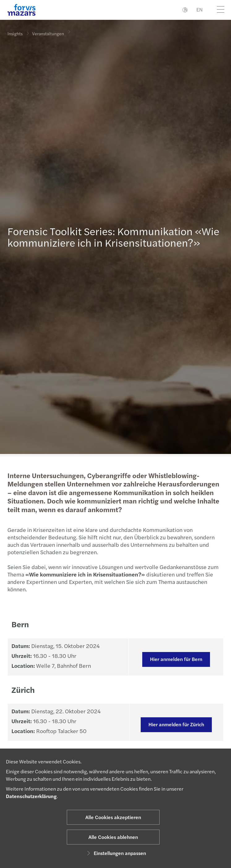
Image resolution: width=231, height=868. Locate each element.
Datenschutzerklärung (31, 796)
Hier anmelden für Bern (175, 659)
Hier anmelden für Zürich (176, 724)
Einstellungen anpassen (115, 853)
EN (199, 9)
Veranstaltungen (48, 32)
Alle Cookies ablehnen (113, 837)
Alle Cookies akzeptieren (113, 817)
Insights (15, 33)
